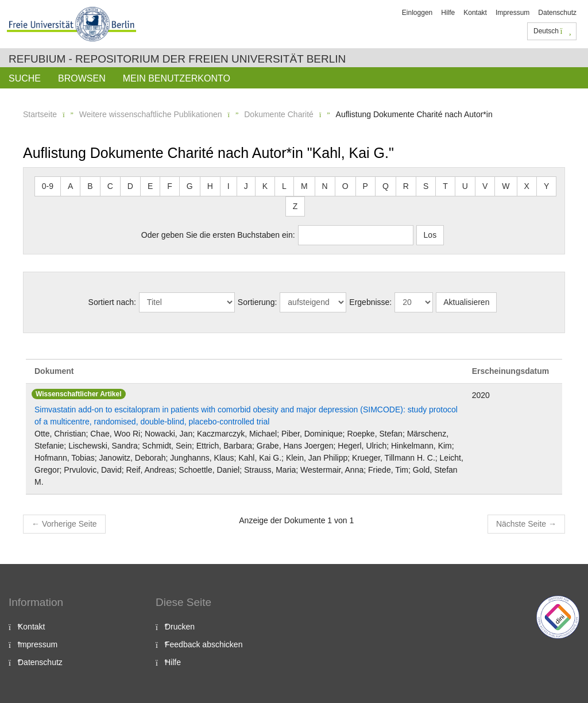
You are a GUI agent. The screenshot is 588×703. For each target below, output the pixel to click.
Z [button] (295, 206)
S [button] (426, 186)
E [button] (150, 186)
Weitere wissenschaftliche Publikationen (151, 114)
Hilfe (448, 13)
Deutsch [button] (552, 31)
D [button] (130, 186)
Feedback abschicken (204, 644)
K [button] (265, 186)
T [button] (445, 186)
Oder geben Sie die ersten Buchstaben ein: (218, 235)
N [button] (325, 186)
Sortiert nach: (112, 302)
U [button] (465, 186)
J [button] (246, 186)
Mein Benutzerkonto (177, 78)
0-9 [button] (48, 186)
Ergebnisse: (370, 302)
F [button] (170, 186)
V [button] (485, 186)
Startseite (40, 114)
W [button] (506, 186)
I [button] (229, 186)
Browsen (82, 78)
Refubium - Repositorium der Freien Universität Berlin (177, 59)
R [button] (406, 186)
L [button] (284, 186)
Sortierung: (257, 302)
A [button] (70, 186)
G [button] (190, 186)
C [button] (110, 186)
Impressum (512, 13)
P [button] (365, 186)
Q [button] (386, 186)
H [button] (210, 186)
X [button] (527, 186)
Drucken (180, 627)
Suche (25, 78)
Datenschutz (557, 13)
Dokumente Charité (279, 114)
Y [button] (546, 186)
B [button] (90, 186)
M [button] (304, 186)
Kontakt (475, 13)
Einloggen (417, 13)
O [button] (345, 186)
